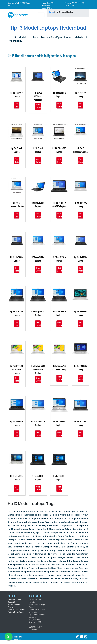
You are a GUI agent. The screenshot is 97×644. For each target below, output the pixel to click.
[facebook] (82, 637)
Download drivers (14, 600)
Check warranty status (16, 610)
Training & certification (16, 612)
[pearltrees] (86, 637)
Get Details (18, 105)
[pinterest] (78, 637)
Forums (11, 607)
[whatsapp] (9, 637)
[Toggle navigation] (41, 15)
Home (51, 12)
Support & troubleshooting (14, 603)
